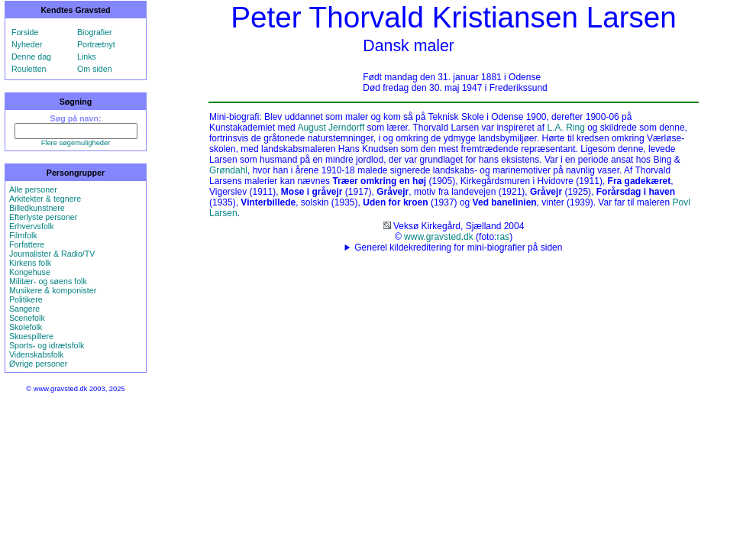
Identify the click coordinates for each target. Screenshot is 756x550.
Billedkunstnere (37, 208)
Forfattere (27, 244)
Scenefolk (27, 318)
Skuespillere (31, 336)
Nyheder (27, 44)
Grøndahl (228, 170)
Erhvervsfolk (32, 226)
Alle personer (33, 189)
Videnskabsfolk (36, 354)
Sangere (24, 309)
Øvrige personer (38, 364)
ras (503, 237)
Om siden (95, 69)
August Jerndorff (331, 128)
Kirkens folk (30, 263)
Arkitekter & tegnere (45, 199)
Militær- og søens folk (48, 281)
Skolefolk (26, 327)
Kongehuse (30, 272)
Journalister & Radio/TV (52, 254)
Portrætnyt (96, 44)
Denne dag (31, 57)
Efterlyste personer (43, 217)
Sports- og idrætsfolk (47, 345)
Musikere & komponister (53, 290)
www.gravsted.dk (439, 237)
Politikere (26, 299)
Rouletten (29, 69)
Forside (25, 32)
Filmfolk (23, 235)
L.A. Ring (565, 128)
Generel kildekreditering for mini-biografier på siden (458, 247)
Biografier (95, 32)
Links (87, 57)
